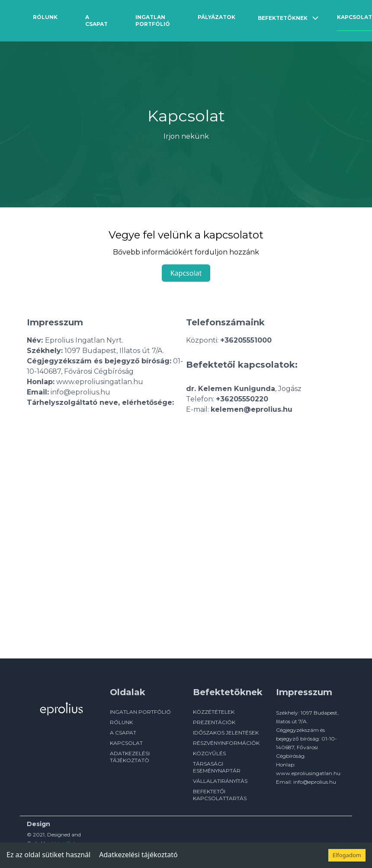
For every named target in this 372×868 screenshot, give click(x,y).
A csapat (96, 21)
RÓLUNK (121, 722)
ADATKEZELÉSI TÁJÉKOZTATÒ (130, 757)
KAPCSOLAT (126, 743)
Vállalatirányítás (220, 781)
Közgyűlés (209, 753)
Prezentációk (214, 722)
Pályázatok (216, 17)
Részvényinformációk (226, 743)
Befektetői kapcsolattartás (220, 795)
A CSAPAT (123, 733)
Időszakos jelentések (226, 733)
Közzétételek (214, 712)
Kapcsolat (354, 17)
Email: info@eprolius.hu (306, 782)
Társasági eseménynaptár (217, 767)
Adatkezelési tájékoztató (138, 855)
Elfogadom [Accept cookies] (347, 855)
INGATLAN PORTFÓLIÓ (140, 712)
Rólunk (45, 17)
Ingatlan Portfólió (153, 21)
